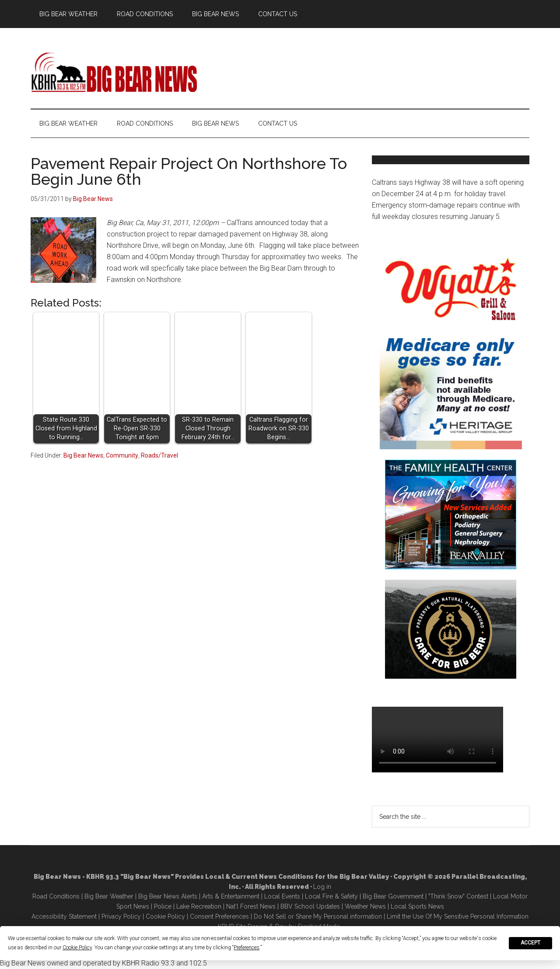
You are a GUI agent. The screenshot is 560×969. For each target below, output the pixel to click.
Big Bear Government (393, 896)
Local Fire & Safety (331, 896)
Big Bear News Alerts (168, 896)
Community (122, 455)
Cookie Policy (165, 916)
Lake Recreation (199, 906)
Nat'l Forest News (251, 906)
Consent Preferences (219, 916)
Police (163, 906)
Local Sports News (417, 906)
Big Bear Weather (109, 896)
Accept (530, 943)
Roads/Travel (159, 455)
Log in (322, 887)
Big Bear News (83, 455)
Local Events (282, 896)
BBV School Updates (310, 906)
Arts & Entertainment (231, 896)
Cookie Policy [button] (77, 948)
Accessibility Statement (64, 916)
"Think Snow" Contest (458, 896)
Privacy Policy (121, 916)
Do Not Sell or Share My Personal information (318, 916)
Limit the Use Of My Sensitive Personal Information (458, 916)
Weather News (365, 906)
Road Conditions (56, 896)
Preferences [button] (247, 948)
